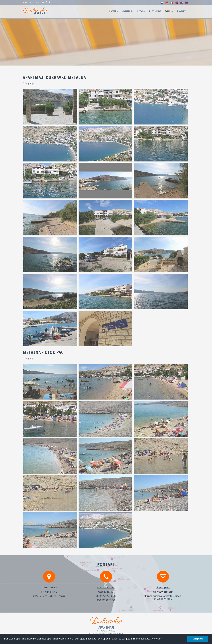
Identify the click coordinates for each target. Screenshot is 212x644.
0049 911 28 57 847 (106, 583)
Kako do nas (155, 11)
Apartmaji (127, 11)
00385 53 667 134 (106, 588)
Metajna (141, 11)
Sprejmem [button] (198, 639)
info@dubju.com (163, 583)
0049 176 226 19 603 (106, 592)
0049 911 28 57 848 (106, 596)
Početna (114, 11)
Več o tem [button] (156, 639)
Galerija (169, 11)
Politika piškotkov (88, 633)
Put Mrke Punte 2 (49, 588)
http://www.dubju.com (163, 588)
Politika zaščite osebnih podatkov (116, 633)
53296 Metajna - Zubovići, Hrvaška (49, 592)
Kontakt (181, 11)
